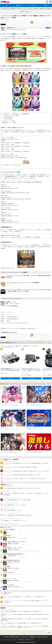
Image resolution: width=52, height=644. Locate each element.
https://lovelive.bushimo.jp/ (12, 317)
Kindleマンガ (18, 346)
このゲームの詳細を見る (13, 306)
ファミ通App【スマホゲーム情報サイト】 (9, 9)
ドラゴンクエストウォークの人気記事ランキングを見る (11, 498)
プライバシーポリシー (24, 637)
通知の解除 (32, 637)
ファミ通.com (38, 637)
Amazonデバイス (27, 346)
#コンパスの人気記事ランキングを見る (8, 491)
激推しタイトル (29, 11)
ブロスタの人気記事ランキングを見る (8, 508)
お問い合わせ (7, 637)
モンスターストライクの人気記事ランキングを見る (10, 518)
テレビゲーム (36, 346)
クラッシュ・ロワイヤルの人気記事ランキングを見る (11, 513)
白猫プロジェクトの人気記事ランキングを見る (9, 524)
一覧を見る (49, 343)
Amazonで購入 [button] (11, 378)
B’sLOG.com (45, 637)
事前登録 (22, 11)
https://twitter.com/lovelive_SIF (13, 319)
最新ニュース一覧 (22, 9)
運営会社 (17, 637)
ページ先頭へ (48, 633)
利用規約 (12, 637)
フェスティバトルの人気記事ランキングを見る (9, 503)
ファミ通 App (5, 2)
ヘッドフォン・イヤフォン (7, 346)
